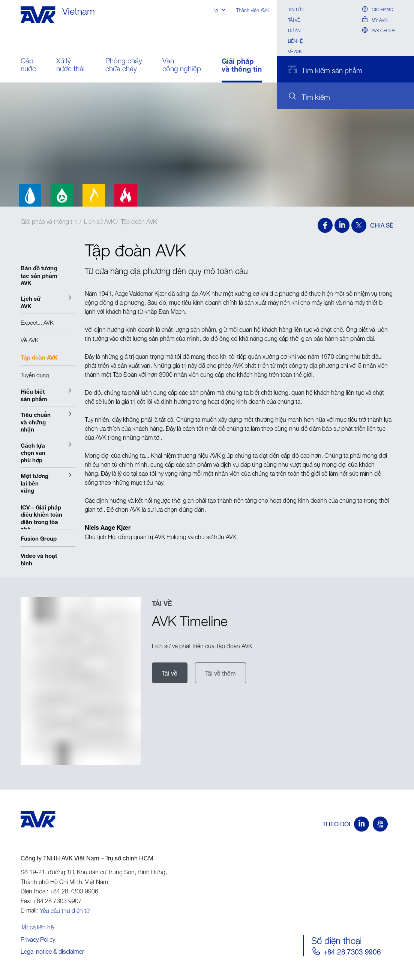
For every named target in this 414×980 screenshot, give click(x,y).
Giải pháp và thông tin (242, 65)
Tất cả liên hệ (37, 926)
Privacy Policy (38, 938)
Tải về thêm (220, 673)
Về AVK (295, 51)
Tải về (294, 19)
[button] (48, 302)
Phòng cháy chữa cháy (124, 65)
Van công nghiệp (182, 65)
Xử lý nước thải (70, 65)
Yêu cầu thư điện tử (65, 910)
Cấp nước (28, 65)
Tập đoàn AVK (139, 220)
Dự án (294, 30)
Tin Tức (296, 9)
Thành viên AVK (253, 10)
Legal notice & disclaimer (52, 950)
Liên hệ (295, 40)
